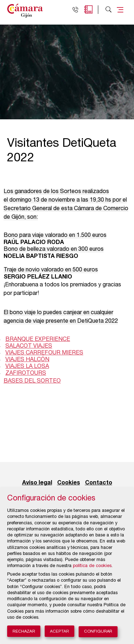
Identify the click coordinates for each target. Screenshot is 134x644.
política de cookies (92, 566)
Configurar (98, 632)
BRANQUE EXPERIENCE (38, 340)
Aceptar (60, 631)
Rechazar (24, 631)
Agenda (88, 9)
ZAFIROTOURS (26, 374)
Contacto (99, 483)
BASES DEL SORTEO (32, 381)
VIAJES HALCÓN (27, 360)
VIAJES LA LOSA (27, 367)
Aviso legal (37, 483)
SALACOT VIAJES (29, 347)
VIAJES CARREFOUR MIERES (44, 353)
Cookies (69, 483)
